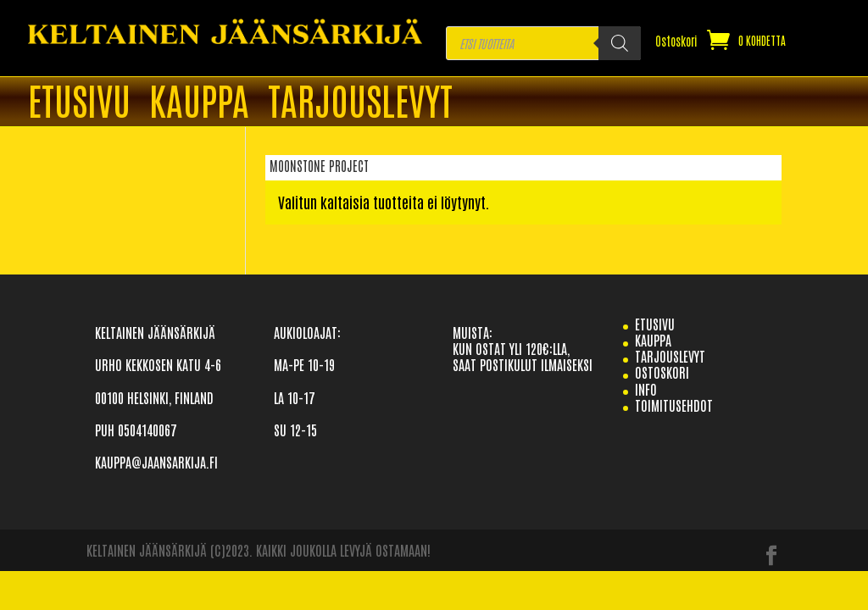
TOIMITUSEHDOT (674, 405)
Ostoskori (676, 42)
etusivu (655, 324)
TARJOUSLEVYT (360, 103)
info (646, 389)
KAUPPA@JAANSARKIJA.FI (156, 462)
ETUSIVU (79, 103)
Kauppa (199, 103)
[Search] (620, 43)
